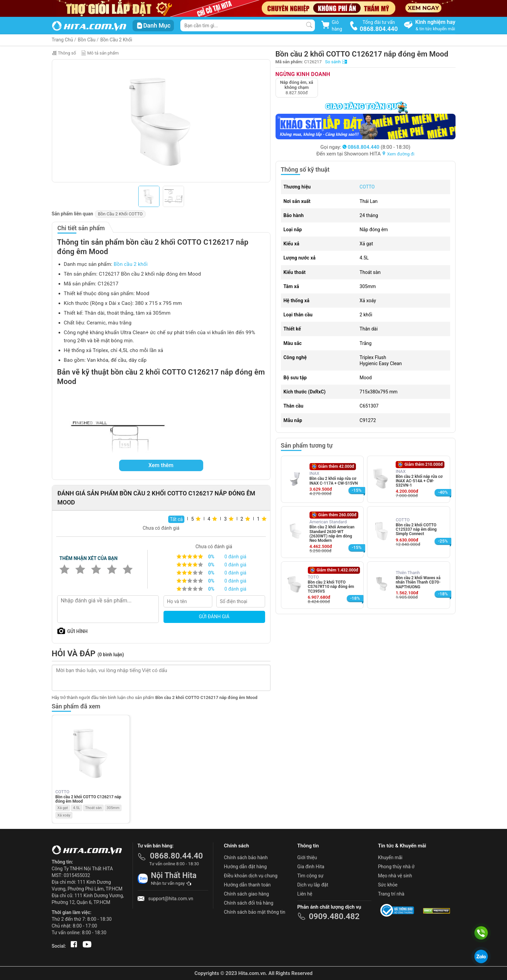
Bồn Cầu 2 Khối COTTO (120, 214)
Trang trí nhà (391, 894)
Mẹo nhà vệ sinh (395, 876)
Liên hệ (305, 894)
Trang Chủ (63, 40)
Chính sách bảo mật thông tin (255, 912)
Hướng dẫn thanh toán (247, 885)
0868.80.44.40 (177, 856)
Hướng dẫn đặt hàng (245, 867)
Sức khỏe (388, 885)
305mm (113, 808)
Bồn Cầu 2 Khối (116, 40)
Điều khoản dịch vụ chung (251, 876)
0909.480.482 (334, 916)
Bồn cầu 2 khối (131, 264)
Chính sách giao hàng (247, 894)
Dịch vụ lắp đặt (313, 885)
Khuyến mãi (390, 858)
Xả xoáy (64, 815)
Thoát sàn (93, 808)
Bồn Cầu (86, 40)
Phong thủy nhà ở (396, 867)
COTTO (367, 187)
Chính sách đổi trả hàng (249, 903)
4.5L (77, 808)
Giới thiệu (307, 858)
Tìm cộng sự (311, 876)
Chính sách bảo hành (246, 858)
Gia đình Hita (311, 867)
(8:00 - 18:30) (376, 147)
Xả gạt (63, 808)
